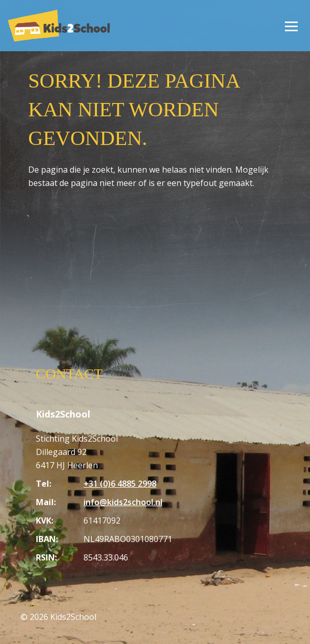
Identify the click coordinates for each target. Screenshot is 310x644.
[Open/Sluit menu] (291, 26)
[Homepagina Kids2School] (59, 25)
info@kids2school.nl (123, 502)
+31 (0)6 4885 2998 (120, 484)
